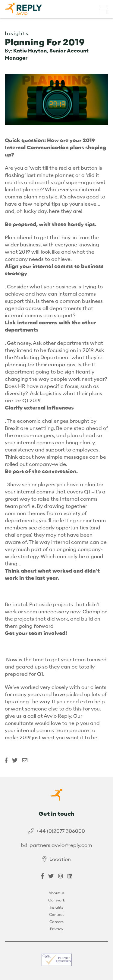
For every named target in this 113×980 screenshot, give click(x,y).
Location (60, 859)
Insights (56, 907)
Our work (57, 900)
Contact (56, 914)
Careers (56, 922)
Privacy (57, 929)
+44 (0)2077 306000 (61, 831)
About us (56, 893)
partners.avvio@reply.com (61, 845)
